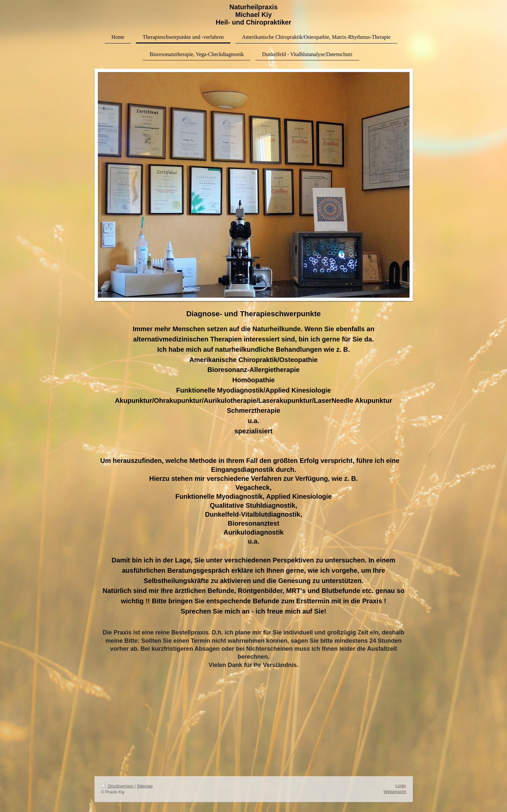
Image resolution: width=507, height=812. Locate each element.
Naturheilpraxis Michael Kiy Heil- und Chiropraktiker (254, 15)
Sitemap (145, 786)
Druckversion (118, 786)
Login (401, 786)
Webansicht (395, 792)
